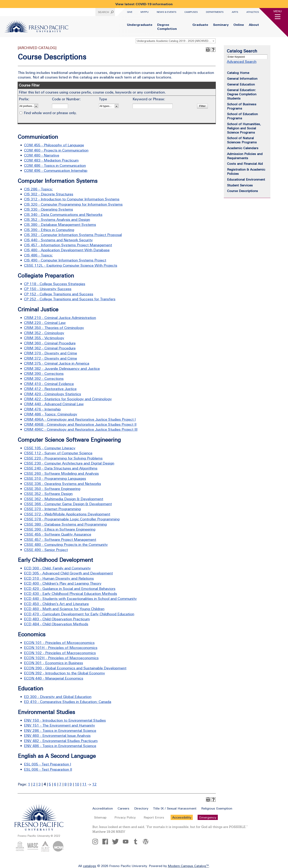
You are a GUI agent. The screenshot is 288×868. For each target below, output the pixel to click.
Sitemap (100, 817)
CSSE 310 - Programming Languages (55, 478)
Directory (141, 808)
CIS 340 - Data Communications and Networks (63, 215)
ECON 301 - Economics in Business (53, 663)
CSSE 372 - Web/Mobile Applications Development (67, 514)
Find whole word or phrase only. (50, 113)
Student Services (240, 185)
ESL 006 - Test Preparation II (48, 769)
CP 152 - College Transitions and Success (59, 294)
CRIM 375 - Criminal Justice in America (57, 363)
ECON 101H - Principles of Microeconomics (61, 648)
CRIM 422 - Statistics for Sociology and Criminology (68, 399)
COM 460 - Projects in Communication (56, 150)
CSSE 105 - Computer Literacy (50, 448)
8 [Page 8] (65, 784)
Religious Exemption (217, 808)
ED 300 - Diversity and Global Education (58, 697)
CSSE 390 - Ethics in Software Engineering (60, 529)
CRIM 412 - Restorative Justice (50, 389)
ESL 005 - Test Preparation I (47, 764)
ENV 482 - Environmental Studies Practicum (61, 741)
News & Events (167, 12)
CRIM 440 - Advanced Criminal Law (54, 404)
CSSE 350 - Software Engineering (52, 489)
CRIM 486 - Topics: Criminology (51, 414)
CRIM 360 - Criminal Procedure (50, 343)
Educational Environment (246, 179)
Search (103, 12)
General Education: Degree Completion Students (242, 94)
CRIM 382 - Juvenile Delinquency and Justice (62, 369)
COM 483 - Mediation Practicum (51, 160)
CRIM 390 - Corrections (44, 374)
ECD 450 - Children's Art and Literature (56, 604)
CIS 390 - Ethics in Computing (49, 230)
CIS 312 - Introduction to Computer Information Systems (72, 199)
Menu (278, 11)
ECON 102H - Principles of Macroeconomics (61, 658)
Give (130, 12)
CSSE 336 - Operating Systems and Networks (62, 484)
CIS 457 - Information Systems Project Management (68, 245)
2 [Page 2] (34, 784)
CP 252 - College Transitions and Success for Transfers (70, 299)
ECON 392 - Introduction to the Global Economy (64, 673)
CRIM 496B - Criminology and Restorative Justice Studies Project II (80, 424)
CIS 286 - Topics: (38, 189)
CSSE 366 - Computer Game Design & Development (68, 504)
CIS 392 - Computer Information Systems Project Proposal (73, 235)
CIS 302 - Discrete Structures (49, 194)
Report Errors (154, 817)
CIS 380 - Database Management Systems (60, 225)
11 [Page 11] (84, 784)
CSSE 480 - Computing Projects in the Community (66, 545)
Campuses (191, 12)
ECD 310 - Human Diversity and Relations (59, 578)
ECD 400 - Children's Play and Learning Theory (63, 583)
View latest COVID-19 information (144, 4)
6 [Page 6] (55, 784)
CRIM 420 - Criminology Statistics (52, 394)
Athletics (253, 12)
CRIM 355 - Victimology (44, 338)
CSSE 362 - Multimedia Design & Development (64, 499)
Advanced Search (242, 62)
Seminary (221, 25)
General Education (241, 84)
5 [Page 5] (50, 784)
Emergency (208, 817)
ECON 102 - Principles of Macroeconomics (60, 653)
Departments (215, 12)
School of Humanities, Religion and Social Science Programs (244, 128)
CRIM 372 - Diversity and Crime (50, 358)
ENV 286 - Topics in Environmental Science (60, 731)
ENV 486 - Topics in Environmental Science (60, 746)
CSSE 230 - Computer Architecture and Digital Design (69, 463)
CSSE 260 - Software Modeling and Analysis (61, 473)
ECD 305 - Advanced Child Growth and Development (68, 573)
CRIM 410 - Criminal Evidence (49, 384)
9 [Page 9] (71, 784)
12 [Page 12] (94, 784)
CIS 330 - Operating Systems (48, 209)
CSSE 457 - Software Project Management (60, 540)
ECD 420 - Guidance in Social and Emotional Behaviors (70, 589)
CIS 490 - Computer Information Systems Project (65, 260)
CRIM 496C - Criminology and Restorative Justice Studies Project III (81, 429)
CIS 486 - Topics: (38, 255)
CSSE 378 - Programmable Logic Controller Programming (72, 519)
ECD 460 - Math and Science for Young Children (64, 609)
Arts (235, 12)
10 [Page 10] (77, 784)
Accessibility (182, 817)
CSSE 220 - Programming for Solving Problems (63, 458)
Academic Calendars (243, 148)
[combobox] (176, 41)
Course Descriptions (242, 191)
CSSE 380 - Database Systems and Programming (65, 524)
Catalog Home (238, 73)
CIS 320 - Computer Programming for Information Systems (73, 204)
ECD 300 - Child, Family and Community (57, 568)
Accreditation (103, 808)
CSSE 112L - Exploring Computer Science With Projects (71, 265)
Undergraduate (140, 25)
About (254, 25)
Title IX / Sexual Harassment (175, 808)
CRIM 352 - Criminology (44, 333)
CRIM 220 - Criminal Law (45, 323)
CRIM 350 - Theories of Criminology (54, 328)
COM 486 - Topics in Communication (55, 165)
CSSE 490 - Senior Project (46, 550)
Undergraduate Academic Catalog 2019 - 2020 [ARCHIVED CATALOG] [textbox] (176, 41)
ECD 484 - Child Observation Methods (56, 624)
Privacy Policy (125, 817)
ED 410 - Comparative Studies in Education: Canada (68, 702)
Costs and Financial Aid (245, 164)
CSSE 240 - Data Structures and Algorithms (61, 468)
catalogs (90, 866)
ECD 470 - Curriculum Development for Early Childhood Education (79, 614)
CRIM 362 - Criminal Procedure (50, 348)
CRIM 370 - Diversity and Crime (50, 353)
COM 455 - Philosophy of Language (54, 145)
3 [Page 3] (39, 784)
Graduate (200, 25)
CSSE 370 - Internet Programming (52, 509)
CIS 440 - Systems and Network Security (58, 240)
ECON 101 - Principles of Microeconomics (59, 643)
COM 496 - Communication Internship (56, 170)
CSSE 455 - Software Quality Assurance (58, 534)
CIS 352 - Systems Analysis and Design (57, 220)
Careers (123, 808)
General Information (242, 78)
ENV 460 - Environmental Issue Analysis (57, 736)
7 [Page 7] (60, 784)
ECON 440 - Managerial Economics (54, 678)
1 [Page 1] (29, 784)
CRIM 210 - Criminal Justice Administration (60, 318)
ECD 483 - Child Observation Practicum (57, 619)
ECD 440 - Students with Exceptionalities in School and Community (80, 599)
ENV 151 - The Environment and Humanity (59, 725)
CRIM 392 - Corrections (44, 379)
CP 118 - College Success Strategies (55, 284)
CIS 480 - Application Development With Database (67, 250)
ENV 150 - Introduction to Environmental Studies (65, 720)
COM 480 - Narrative (42, 155)
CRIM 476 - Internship (42, 409)
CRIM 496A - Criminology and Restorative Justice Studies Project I (80, 419)
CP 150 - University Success (48, 289)
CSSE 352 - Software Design (48, 494)
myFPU (145, 12)
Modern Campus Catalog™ (188, 866)
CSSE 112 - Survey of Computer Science (58, 453)
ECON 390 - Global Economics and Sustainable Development (75, 668)
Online (239, 25)
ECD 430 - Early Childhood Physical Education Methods (70, 594)
